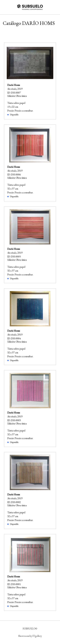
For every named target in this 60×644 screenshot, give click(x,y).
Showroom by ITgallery (30, 636)
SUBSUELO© (30, 629)
